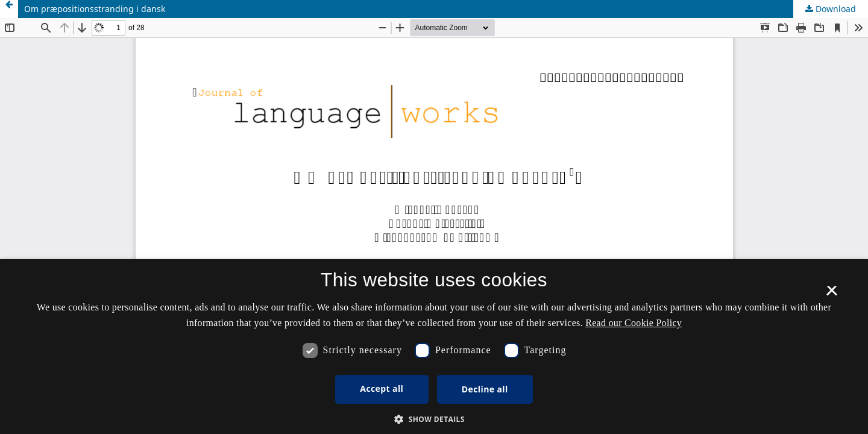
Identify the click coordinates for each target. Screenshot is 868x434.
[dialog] (434, 347)
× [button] (832, 295)
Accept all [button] (382, 388)
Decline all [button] (485, 389)
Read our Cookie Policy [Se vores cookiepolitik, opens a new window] (634, 323)
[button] (434, 419)
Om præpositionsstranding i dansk (95, 9)
